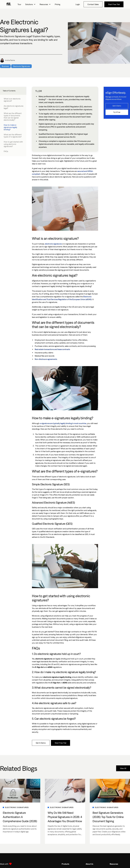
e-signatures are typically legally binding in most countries (63, 423)
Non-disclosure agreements (46, 359)
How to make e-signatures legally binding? (10, 127)
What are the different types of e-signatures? (13, 136)
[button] (30, 4)
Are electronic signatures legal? (14, 107)
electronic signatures (53, 244)
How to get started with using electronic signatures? (13, 144)
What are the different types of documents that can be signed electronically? (13, 117)
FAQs (6, 151)
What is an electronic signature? (12, 100)
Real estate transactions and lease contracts (52, 349)
